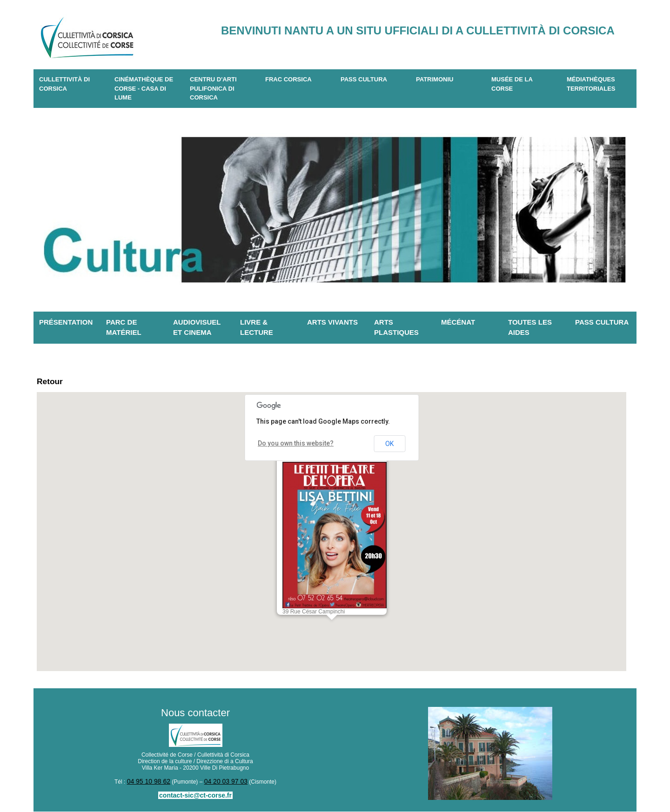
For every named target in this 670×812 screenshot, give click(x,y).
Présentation (66, 322)
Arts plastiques (396, 327)
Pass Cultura (364, 79)
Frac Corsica (288, 79)
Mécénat (458, 322)
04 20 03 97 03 (223, 783)
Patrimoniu (435, 79)
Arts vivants (332, 322)
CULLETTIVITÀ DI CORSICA (64, 84)
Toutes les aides (530, 327)
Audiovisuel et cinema (197, 327)
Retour (53, 383)
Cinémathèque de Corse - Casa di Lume (144, 88)
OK (389, 446)
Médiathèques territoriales (591, 84)
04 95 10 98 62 (152, 783)
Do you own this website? (291, 446)
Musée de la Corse (512, 84)
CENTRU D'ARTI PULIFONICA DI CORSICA (213, 88)
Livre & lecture (257, 327)
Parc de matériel (124, 327)
